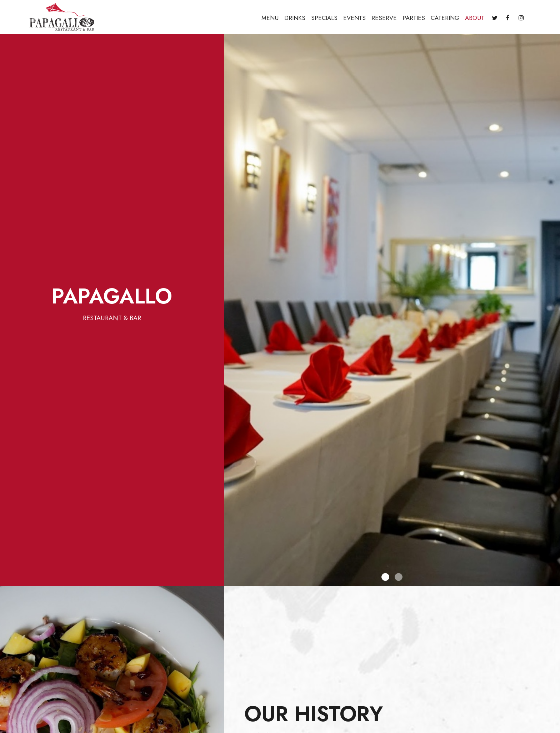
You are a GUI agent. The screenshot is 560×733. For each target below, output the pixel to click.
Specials (324, 18)
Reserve (384, 18)
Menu (270, 18)
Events (354, 18)
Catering (445, 18)
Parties (414, 18)
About (475, 18)
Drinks (295, 18)
